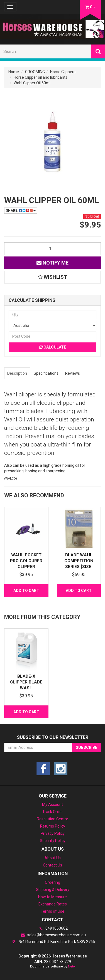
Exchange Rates (53, 904)
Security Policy (53, 841)
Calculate (53, 347)
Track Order (53, 812)
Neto (71, 967)
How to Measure (52, 897)
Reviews (73, 373)
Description (17, 373)
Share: (21, 211)
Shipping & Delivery (53, 890)
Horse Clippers (63, 72)
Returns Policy (53, 826)
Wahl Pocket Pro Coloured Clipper (26, 561)
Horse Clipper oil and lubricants (41, 77)
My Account (52, 804)
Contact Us (52, 865)
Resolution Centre (52, 819)
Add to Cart (26, 591)
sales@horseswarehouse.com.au (53, 935)
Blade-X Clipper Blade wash (26, 682)
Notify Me (52, 263)
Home (14, 72)
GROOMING (35, 72)
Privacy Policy (53, 833)
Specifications (46, 373)
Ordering (52, 882)
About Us (53, 858)
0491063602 (53, 928)
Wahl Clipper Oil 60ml (32, 83)
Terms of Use (52, 911)
